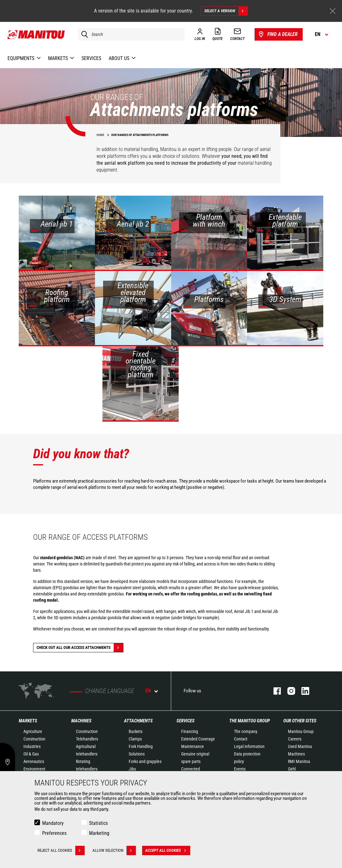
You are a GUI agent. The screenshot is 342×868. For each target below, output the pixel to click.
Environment (34, 769)
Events (240, 769)
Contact (241, 739)
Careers (295, 739)
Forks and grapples (145, 761)
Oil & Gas (31, 754)
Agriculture (33, 731)
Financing (190, 731)
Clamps (135, 739)
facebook (274, 691)
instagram (288, 691)
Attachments (138, 721)
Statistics (98, 823)
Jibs (132, 769)
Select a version (226, 11)
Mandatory (53, 823)
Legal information (249, 746)
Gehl (292, 769)
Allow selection (114, 850)
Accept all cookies (168, 850)
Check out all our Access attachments (80, 648)
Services (186, 721)
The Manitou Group (250, 721)
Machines (81, 721)
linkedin (302, 691)
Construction (34, 739)
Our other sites (300, 721)
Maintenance (193, 746)
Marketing (99, 833)
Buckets (136, 731)
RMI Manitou (299, 761)
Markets (28, 721)
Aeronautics (34, 761)
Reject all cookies (61, 850)
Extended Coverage (198, 739)
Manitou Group (301, 731)
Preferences (54, 833)
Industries (32, 746)
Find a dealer (278, 34)
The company (246, 731)
